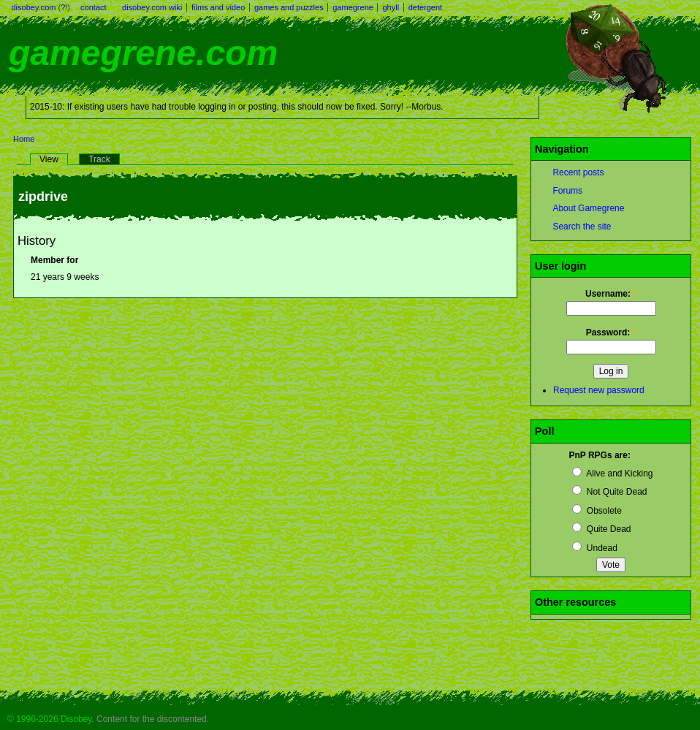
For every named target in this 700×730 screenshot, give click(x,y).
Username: (611, 294)
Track (99, 159)
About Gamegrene (588, 208)
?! (64, 7)
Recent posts (578, 172)
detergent (425, 7)
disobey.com (34, 7)
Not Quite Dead (609, 492)
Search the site (582, 227)
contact (93, 7)
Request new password (599, 390)
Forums (567, 191)
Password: (611, 332)
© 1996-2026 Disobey (49, 719)
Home (24, 139)
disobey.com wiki (152, 7)
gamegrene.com (143, 53)
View (49, 159)
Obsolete (597, 511)
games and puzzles (289, 7)
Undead (594, 548)
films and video (218, 7)
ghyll (391, 7)
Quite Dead (601, 529)
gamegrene (353, 7)
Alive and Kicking (612, 474)
